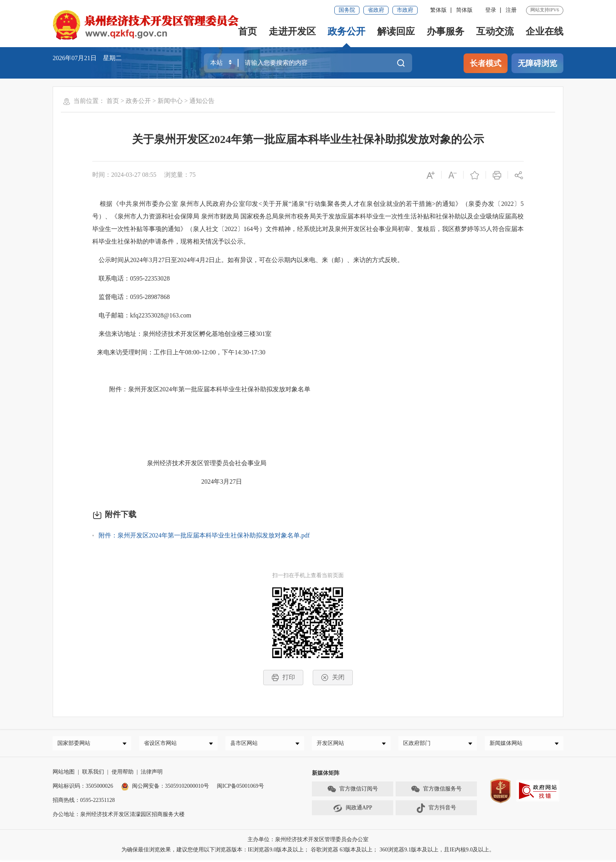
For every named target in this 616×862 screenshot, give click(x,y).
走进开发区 (292, 31)
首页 (247, 31)
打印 (283, 678)
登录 (491, 10)
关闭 (333, 678)
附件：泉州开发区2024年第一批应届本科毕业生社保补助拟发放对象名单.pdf (204, 535)
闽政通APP (353, 811)
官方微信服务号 (436, 792)
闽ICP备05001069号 (240, 788)
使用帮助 (123, 774)
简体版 (464, 10)
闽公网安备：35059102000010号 (165, 788)
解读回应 (396, 31)
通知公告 (202, 101)
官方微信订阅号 (352, 792)
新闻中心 (170, 101)
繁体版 (438, 10)
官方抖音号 (436, 811)
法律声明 (152, 774)
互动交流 (495, 31)
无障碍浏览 (537, 63)
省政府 (376, 10)
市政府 (405, 10)
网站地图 (64, 774)
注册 (511, 10)
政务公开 (346, 31)
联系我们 (93, 774)
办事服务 (445, 31)
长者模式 (486, 63)
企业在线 (544, 31)
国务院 (347, 10)
